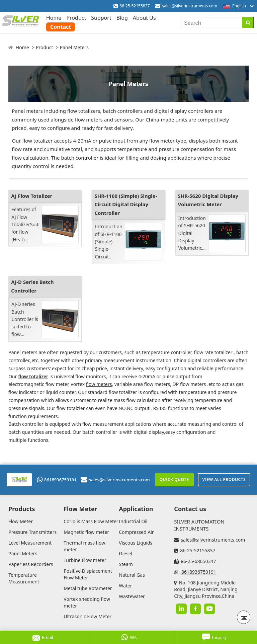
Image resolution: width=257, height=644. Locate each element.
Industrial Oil (133, 521)
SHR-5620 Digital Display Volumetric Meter (208, 200)
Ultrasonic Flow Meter (88, 616)
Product (76, 18)
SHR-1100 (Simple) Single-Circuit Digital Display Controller (126, 204)
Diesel (125, 553)
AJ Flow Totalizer (32, 196)
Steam (126, 564)
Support (101, 18)
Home (54, 18)
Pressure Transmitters (32, 532)
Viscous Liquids (136, 543)
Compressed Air (136, 532)
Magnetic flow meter (86, 532)
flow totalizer (33, 376)
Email (43, 637)
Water (125, 586)
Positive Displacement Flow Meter (88, 574)
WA (129, 637)
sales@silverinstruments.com (190, 6)
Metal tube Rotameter (88, 588)
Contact (61, 27)
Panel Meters (74, 47)
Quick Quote (174, 479)
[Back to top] (244, 617)
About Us (144, 18)
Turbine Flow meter (85, 560)
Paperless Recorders (31, 564)
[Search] (248, 22)
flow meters (99, 384)
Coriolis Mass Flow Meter (91, 521)
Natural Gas (132, 575)
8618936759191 (57, 480)
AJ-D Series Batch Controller (32, 286)
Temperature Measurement (24, 578)
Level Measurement (30, 543)
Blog (122, 18)
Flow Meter (21, 521)
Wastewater (132, 596)
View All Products (224, 479)
